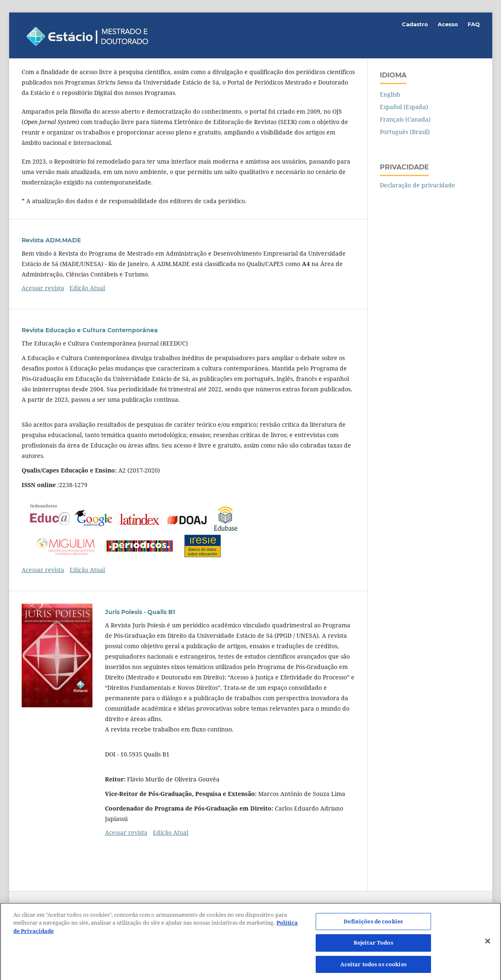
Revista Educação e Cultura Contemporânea (90, 330)
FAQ (474, 24)
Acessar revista (43, 288)
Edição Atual (87, 288)
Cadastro (415, 24)
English (390, 94)
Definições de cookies (373, 923)
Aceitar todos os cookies (373, 967)
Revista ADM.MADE (51, 240)
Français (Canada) (405, 119)
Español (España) (404, 107)
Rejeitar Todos (373, 945)
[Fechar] (488, 943)
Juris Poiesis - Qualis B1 (140, 612)
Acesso (448, 24)
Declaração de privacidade (417, 185)
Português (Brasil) (405, 132)
